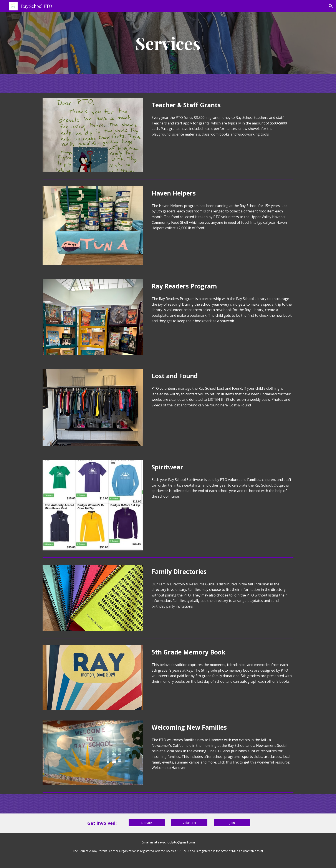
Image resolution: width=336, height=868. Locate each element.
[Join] (232, 823)
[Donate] (147, 823)
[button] (331, 6)
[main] (168, 43)
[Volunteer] (189, 823)
